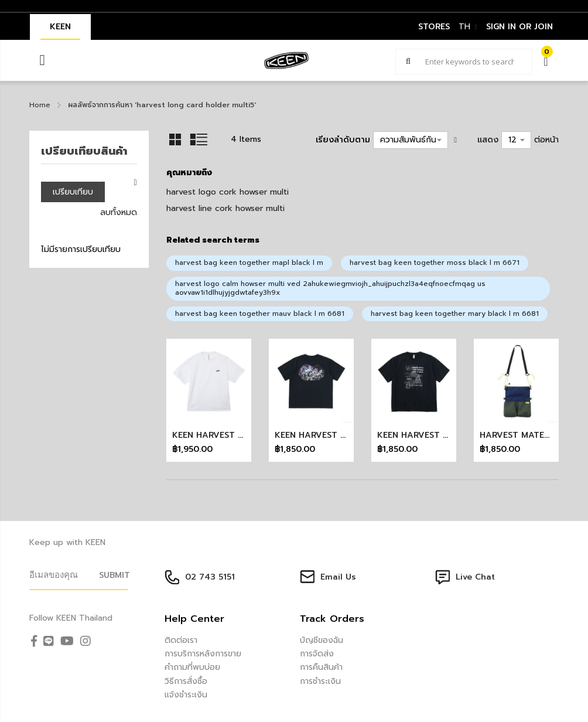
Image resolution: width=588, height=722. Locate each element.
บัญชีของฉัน (322, 640)
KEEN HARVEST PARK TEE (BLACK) (346, 435)
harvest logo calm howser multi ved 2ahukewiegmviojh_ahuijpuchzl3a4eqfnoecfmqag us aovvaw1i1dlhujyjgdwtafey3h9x (330, 288)
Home (40, 105)
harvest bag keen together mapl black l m (249, 263)
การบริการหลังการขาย (203, 654)
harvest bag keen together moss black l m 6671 (435, 263)
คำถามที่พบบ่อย (192, 667)
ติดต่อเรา (181, 640)
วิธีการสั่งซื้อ (186, 681)
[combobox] (464, 62)
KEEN (60, 27)
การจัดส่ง (317, 654)
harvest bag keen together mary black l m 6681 (455, 314)
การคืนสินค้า (321, 667)
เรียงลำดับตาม (343, 140)
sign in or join (519, 27)
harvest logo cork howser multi (228, 192)
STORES (434, 27)
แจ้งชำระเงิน (186, 695)
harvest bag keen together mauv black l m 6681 (260, 314)
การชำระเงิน (320, 681)
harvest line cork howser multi (225, 208)
